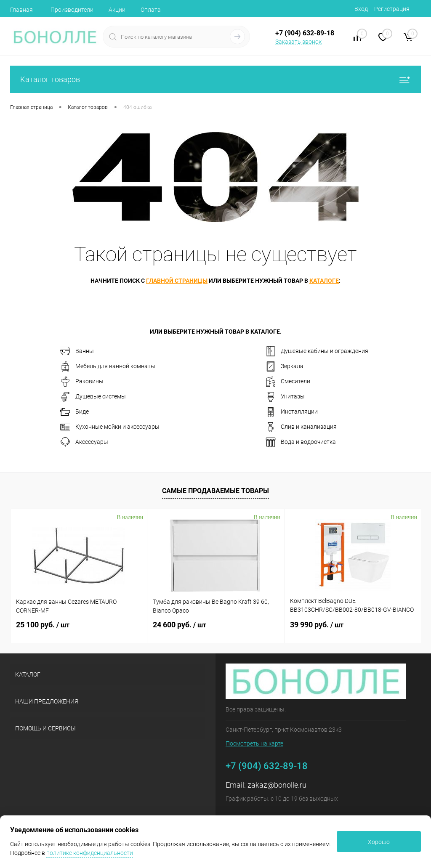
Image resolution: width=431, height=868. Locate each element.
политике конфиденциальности (90, 853)
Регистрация (392, 9)
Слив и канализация (301, 427)
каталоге (324, 281)
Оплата (151, 10)
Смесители (288, 382)
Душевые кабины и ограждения (317, 351)
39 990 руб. (317, 625)
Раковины (82, 382)
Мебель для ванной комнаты (108, 366)
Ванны (77, 351)
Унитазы (285, 397)
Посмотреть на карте (254, 743)
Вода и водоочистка (301, 442)
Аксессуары (84, 442)
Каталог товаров (215, 79)
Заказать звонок (298, 42)
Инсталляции (292, 412)
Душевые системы (93, 397)
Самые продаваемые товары (215, 491)
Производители (72, 10)
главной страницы (177, 281)
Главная (21, 10)
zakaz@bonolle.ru (277, 785)
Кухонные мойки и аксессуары (110, 427)
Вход (361, 9)
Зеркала (285, 366)
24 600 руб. (180, 625)
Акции (117, 10)
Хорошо (379, 842)
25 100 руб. (43, 625)
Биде (74, 412)
